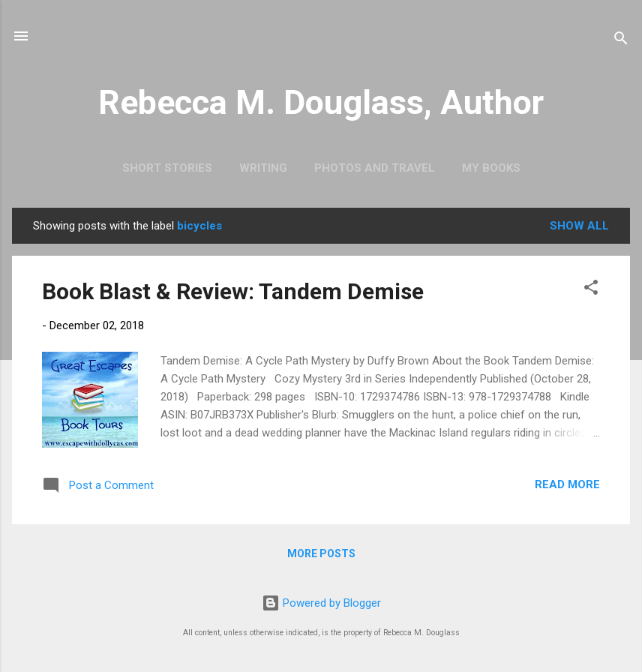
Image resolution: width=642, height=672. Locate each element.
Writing (263, 168)
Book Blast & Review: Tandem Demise (233, 291)
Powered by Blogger (321, 603)
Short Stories (167, 168)
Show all (579, 226)
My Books (491, 168)
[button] (591, 290)
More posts (321, 553)
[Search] (621, 41)
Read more (567, 484)
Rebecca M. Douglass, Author (321, 102)
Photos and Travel (375, 168)
